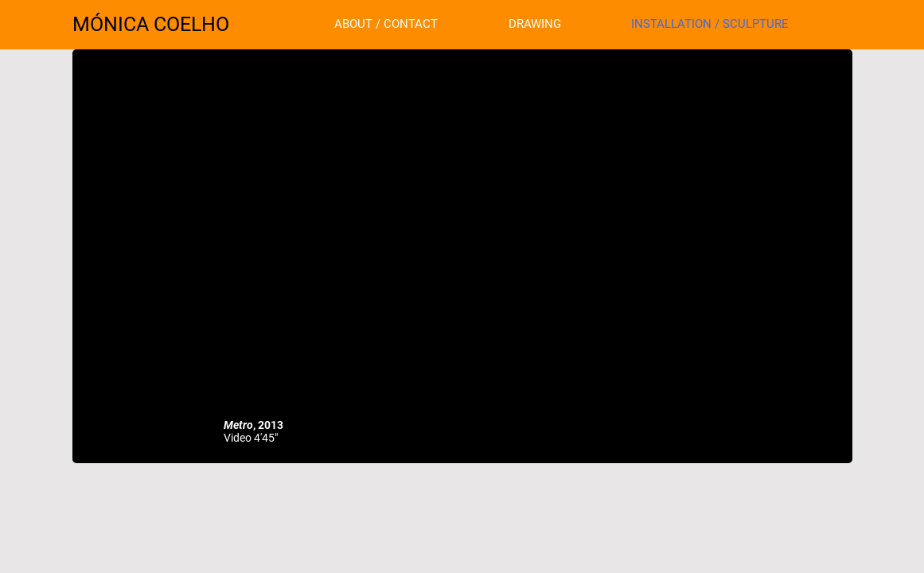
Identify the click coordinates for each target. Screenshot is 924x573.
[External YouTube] (462, 240)
